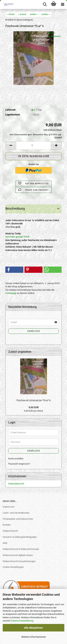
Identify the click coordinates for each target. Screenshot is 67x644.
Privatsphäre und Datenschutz (18, 519)
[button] (11, 146)
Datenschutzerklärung (22, 621)
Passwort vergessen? (19, 464)
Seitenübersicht (16, 484)
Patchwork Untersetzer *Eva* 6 (34, 400)
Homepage (11, 293)
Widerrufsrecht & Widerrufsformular (21, 549)
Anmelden (34, 331)
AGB (5, 543)
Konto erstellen (16, 459)
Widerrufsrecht (10, 531)
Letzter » (45, 14)
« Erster (11, 14)
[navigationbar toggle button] (63, 4)
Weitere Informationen (34, 637)
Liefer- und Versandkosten (16, 513)
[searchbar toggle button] (45, 4)
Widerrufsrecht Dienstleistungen (19, 561)
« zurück (22, 14)
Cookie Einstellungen (13, 567)
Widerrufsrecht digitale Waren (18, 555)
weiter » (34, 14)
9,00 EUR (34, 407)
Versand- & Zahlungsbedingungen (20, 537)
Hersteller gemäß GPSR (17, 237)
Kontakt (7, 525)
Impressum (8, 507)
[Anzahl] (33, 146)
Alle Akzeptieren (33, 628)
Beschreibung (15, 208)
